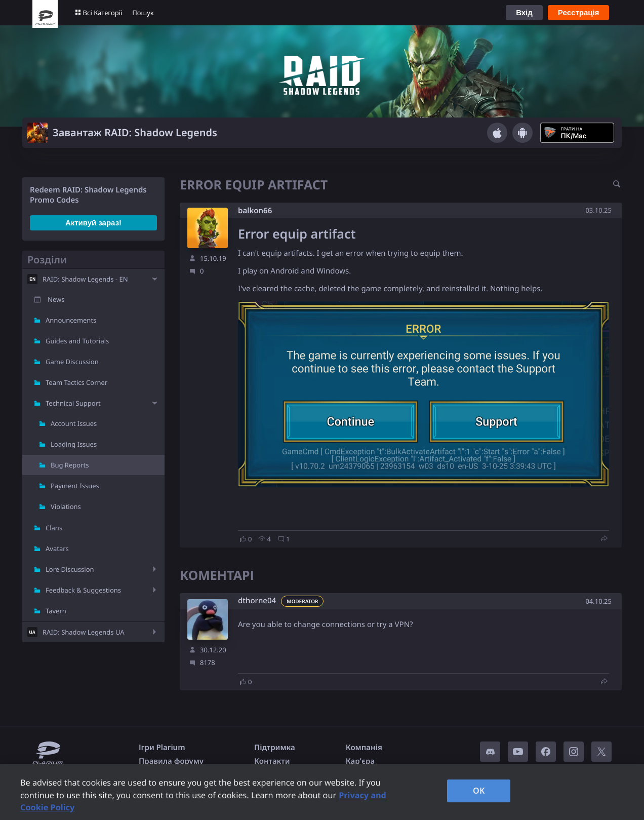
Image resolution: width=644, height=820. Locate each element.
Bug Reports (70, 465)
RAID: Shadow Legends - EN (85, 279)
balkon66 (255, 211)
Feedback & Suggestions (83, 590)
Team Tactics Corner (76, 382)
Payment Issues (75, 486)
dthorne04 (257, 601)
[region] (322, 792)
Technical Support (73, 403)
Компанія (364, 748)
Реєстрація (579, 12)
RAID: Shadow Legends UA (84, 632)
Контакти (272, 761)
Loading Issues (74, 444)
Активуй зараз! (93, 223)
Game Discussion (72, 362)
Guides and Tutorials (77, 341)
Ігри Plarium (162, 748)
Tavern (56, 611)
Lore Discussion (70, 569)
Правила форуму (171, 761)
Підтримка (275, 748)
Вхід (524, 12)
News (56, 299)
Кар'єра (360, 761)
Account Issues (74, 423)
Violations (66, 506)
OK (479, 791)
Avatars (57, 549)
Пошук (143, 13)
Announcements (71, 320)
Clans (54, 528)
